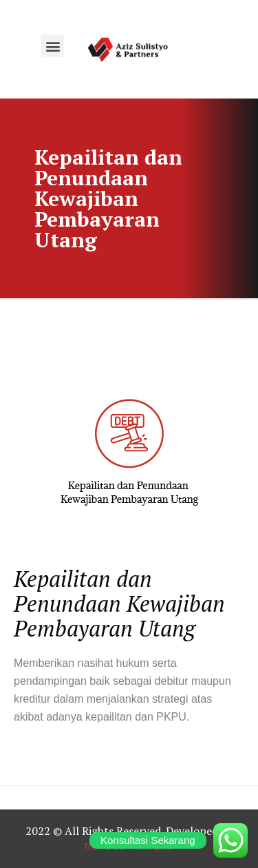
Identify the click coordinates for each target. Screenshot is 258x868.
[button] (53, 46)
